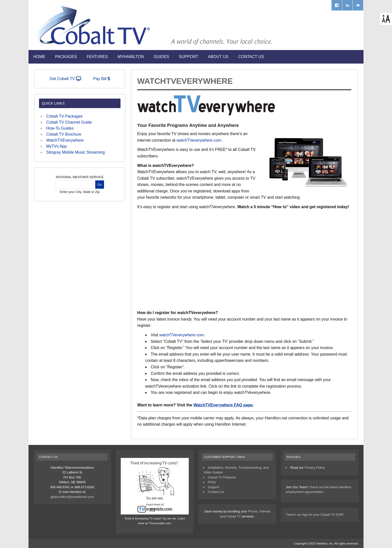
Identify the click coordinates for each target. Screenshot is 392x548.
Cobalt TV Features (222, 477)
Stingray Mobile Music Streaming (75, 152)
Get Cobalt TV (65, 79)
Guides (161, 57)
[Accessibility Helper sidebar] (386, 19)
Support (189, 57)
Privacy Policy (315, 468)
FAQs (212, 482)
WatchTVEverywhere (65, 140)
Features (97, 57)
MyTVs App (56, 146)
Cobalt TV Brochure (64, 134)
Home (39, 57)
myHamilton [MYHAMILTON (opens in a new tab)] (131, 57)
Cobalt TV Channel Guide (69, 122)
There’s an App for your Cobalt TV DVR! (315, 515)
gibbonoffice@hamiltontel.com (72, 497)
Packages (66, 57)
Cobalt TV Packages (64, 116)
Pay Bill (102, 79)
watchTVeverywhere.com (199, 140)
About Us (218, 57)
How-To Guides (60, 128)
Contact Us (251, 57)
